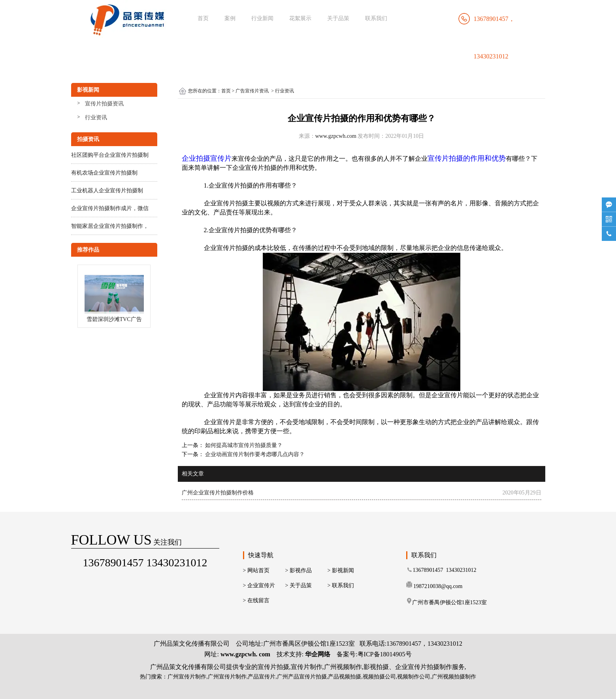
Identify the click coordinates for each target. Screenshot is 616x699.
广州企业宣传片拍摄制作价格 (218, 493)
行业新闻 (262, 18)
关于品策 (338, 18)
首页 (203, 18)
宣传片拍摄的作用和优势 (467, 158)
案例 (230, 18)
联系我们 (376, 18)
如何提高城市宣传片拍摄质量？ (243, 445)
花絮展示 (300, 18)
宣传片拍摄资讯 (104, 104)
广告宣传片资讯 (252, 91)
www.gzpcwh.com (336, 136)
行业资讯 (96, 117)
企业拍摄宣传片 (207, 158)
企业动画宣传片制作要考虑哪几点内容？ (254, 454)
